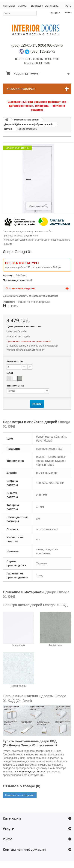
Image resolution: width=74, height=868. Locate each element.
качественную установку (30, 771)
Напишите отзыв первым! (33, 302)
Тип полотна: (14, 336)
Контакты (9, 6)
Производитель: (14, 280)
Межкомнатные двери (26, 120)
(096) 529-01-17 (24, 45)
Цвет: (10, 331)
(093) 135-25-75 (43, 51)
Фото (68, 6)
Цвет (10, 373)
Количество (15, 361)
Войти (68, 13)
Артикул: (9, 275)
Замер (22, 6)
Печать (13, 306)
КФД (29, 280)
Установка (52, 6)
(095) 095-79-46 (50, 45)
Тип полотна (16, 385)
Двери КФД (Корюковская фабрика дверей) (28, 124)
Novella (8, 129)
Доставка (37, 6)
